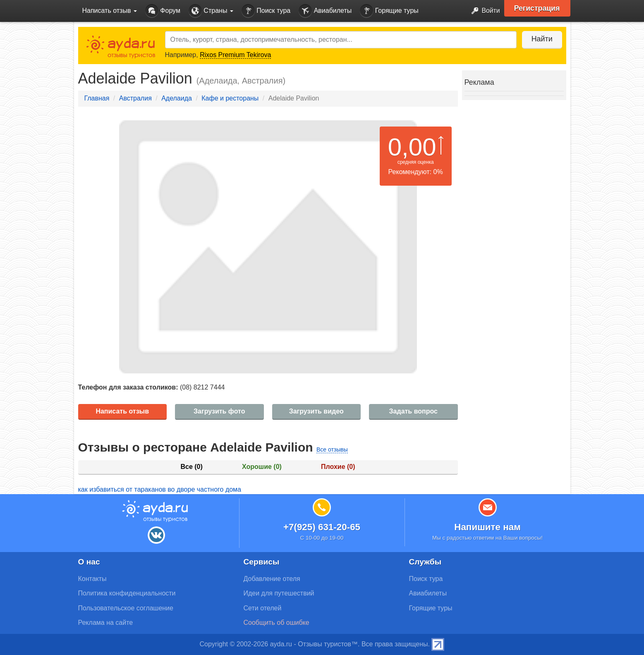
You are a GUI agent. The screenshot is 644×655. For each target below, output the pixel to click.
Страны (211, 11)
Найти (541, 39)
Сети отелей (263, 608)
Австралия (135, 98)
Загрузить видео (316, 411)
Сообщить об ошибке (277, 623)
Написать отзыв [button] (110, 11)
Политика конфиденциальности (127, 593)
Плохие (338, 467)
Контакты (92, 579)
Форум (163, 11)
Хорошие (262, 467)
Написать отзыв (122, 411)
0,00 (412, 147)
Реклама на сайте (106, 623)
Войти (483, 11)
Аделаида (177, 98)
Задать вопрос (413, 411)
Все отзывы (332, 449)
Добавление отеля (272, 579)
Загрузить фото (219, 411)
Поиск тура (266, 11)
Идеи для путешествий (279, 593)
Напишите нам (487, 527)
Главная (97, 98)
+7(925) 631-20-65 (322, 527)
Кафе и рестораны (230, 98)
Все (191, 467)
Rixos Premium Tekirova (235, 55)
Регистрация (538, 8)
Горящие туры (389, 11)
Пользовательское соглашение (126, 608)
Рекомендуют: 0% (416, 172)
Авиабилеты (325, 11)
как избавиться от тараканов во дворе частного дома (160, 489)
